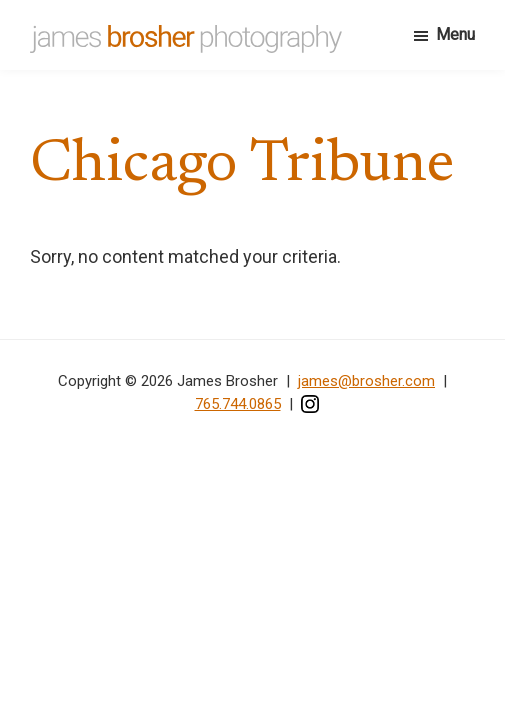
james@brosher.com (366, 381)
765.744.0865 (238, 404)
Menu (455, 34)
